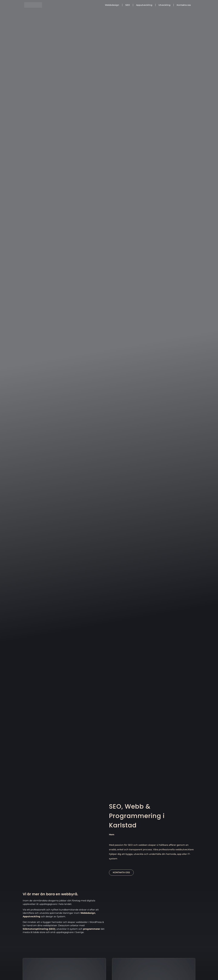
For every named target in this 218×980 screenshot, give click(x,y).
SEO (128, 5)
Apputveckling (144, 5)
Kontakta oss (184, 5)
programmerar (92, 929)
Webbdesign (112, 5)
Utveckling (164, 5)
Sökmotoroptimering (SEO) (39, 929)
